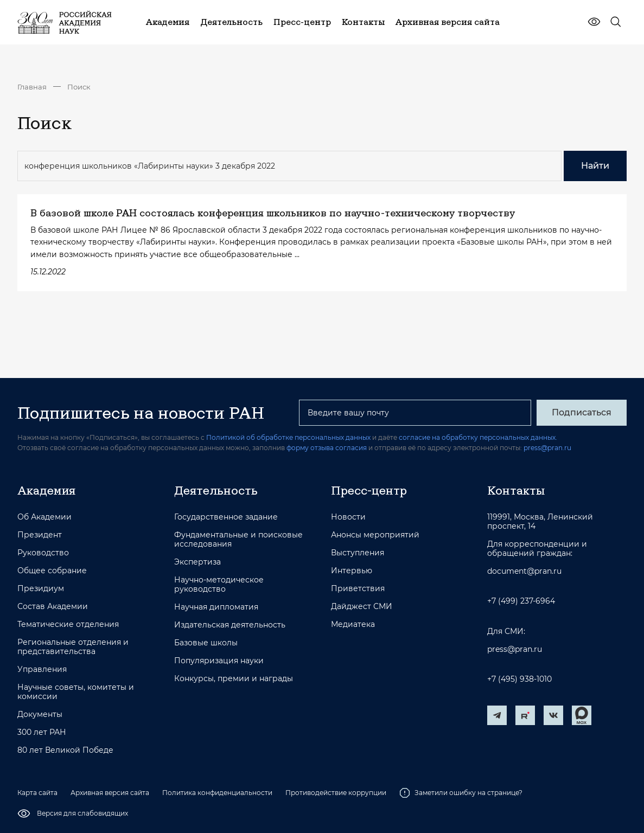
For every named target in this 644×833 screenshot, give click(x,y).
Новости (348, 517)
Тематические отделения (68, 624)
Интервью (352, 571)
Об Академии (44, 517)
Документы (40, 715)
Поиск (79, 87)
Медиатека (353, 624)
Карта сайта (37, 793)
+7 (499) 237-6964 (521, 601)
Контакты (516, 490)
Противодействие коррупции (336, 793)
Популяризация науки (219, 661)
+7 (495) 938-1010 (519, 679)
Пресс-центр (369, 490)
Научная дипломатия (216, 607)
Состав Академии (53, 607)
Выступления (358, 553)
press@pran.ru (547, 448)
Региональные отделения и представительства (73, 647)
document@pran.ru (524, 571)
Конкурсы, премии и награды (234, 679)
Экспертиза (197, 562)
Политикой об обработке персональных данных (288, 437)
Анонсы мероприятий (375, 535)
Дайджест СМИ (362, 607)
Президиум (41, 589)
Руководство (43, 553)
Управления (42, 669)
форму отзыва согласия (327, 448)
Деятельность (216, 490)
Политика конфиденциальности (217, 793)
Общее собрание (52, 571)
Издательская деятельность (230, 625)
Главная (32, 87)
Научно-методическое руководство (219, 585)
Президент (40, 535)
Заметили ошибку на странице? (461, 793)
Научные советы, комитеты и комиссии (76, 692)
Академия (46, 490)
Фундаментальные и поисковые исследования (238, 540)
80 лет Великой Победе (65, 750)
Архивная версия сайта (110, 793)
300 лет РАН (42, 732)
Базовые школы (206, 643)
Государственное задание (226, 517)
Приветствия (358, 589)
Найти (595, 166)
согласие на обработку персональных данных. (478, 437)
